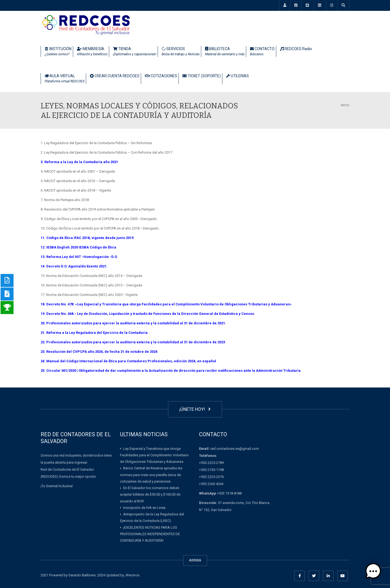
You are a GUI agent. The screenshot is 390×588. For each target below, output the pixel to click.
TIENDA (135, 52)
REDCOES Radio (296, 49)
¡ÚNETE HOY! (195, 409)
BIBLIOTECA (225, 52)
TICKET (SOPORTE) (202, 76)
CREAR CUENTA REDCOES (115, 76)
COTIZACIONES (161, 76)
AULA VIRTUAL (65, 79)
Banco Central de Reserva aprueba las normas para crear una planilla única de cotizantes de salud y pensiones (151, 475)
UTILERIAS (238, 76)
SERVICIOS (181, 52)
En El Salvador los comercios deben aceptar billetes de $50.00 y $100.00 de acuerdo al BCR (150, 495)
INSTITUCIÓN (58, 52)
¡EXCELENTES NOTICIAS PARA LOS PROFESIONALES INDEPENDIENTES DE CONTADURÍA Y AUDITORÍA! (150, 534)
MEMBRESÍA (92, 52)
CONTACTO (262, 52)
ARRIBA (195, 560)
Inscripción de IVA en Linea (144, 508)
